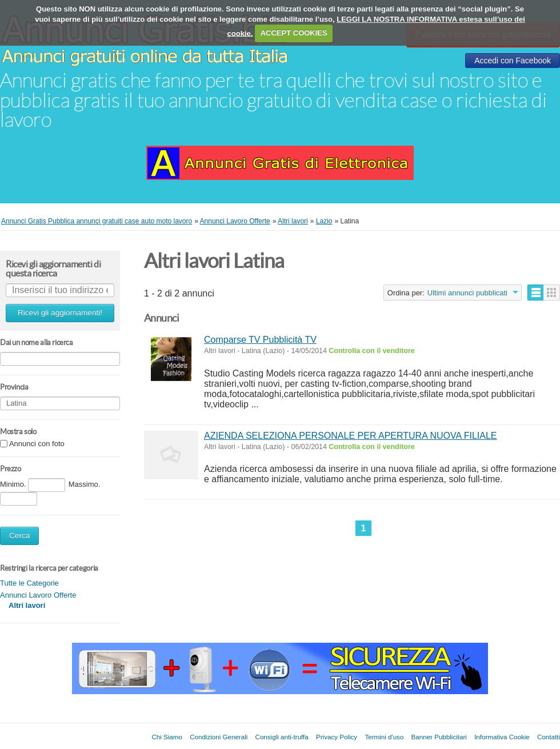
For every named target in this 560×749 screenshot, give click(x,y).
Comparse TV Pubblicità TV (260, 340)
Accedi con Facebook (513, 61)
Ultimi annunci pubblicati (467, 293)
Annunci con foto (37, 444)
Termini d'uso (384, 737)
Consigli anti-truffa (282, 737)
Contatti (549, 737)
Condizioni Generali (219, 737)
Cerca (19, 536)
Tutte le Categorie (29, 583)
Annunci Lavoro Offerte (38, 595)
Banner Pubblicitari (439, 737)
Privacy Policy (337, 737)
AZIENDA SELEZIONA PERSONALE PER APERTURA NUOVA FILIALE (350, 436)
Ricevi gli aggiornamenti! (60, 313)
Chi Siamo (167, 737)
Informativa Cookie (502, 737)
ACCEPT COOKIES (294, 33)
